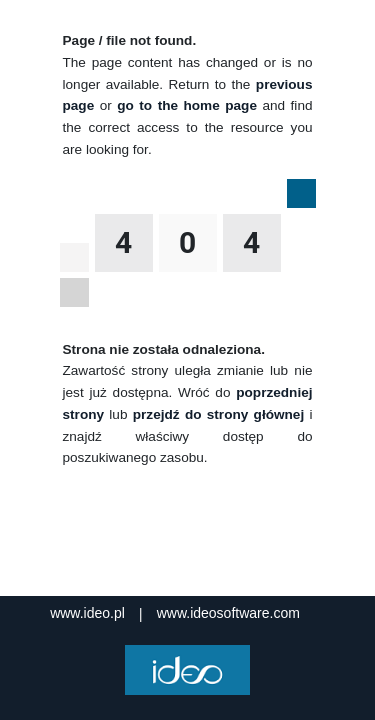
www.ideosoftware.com (228, 613)
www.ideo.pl (87, 613)
